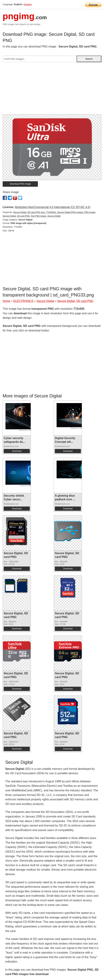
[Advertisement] (52, 90)
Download (17, 451)
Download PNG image (20, 184)
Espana (28, 4)
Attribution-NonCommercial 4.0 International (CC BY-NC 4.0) (52, 207)
